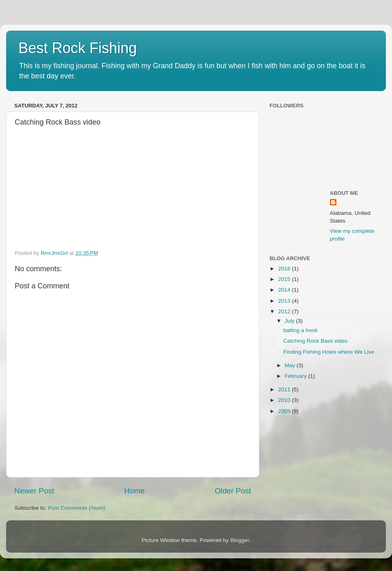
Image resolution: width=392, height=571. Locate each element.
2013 (285, 301)
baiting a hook (301, 330)
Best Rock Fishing (78, 48)
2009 (285, 411)
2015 (285, 279)
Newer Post (34, 491)
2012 (285, 311)
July (290, 321)
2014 (285, 290)
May (291, 365)
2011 (285, 389)
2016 (285, 269)
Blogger (240, 540)
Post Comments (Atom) (77, 508)
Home (134, 491)
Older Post (233, 491)
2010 (285, 400)
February (296, 376)
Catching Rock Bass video (316, 341)
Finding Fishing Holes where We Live (329, 352)
